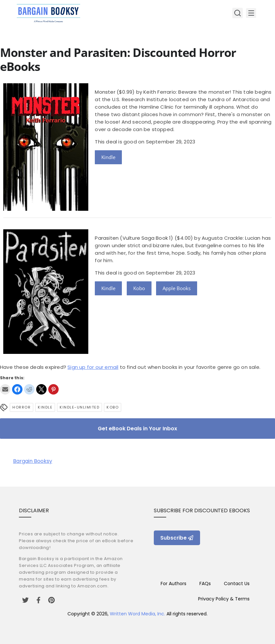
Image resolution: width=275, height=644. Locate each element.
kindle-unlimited (80, 407)
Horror (22, 407)
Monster (105, 92)
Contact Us (237, 584)
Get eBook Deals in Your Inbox (137, 429)
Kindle (108, 157)
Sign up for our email (93, 367)
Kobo (139, 288)
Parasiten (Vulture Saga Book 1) (134, 238)
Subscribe (177, 538)
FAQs (205, 584)
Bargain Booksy (33, 461)
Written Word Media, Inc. (137, 614)
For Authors (174, 584)
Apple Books (177, 288)
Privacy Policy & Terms (224, 599)
